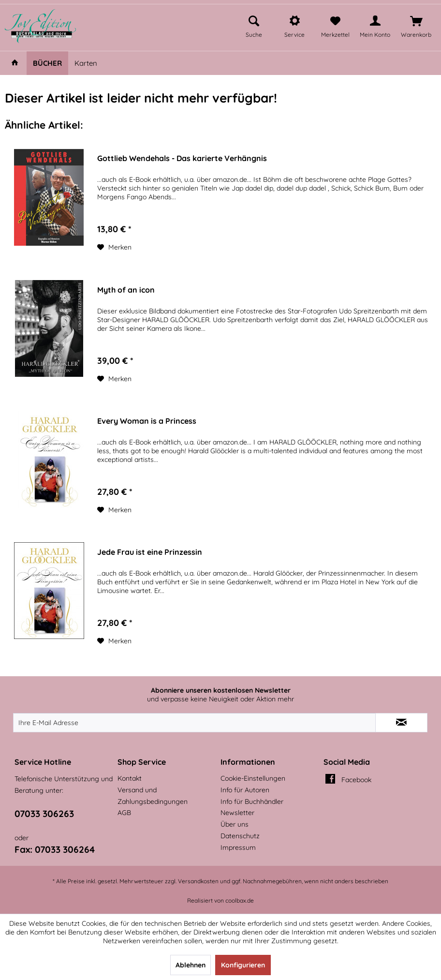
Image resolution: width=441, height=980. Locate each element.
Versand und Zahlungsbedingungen (153, 796)
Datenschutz (240, 836)
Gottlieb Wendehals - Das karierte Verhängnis (182, 158)
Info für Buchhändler (252, 802)
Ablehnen (191, 965)
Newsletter (237, 813)
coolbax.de (240, 900)
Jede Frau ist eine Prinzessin (150, 552)
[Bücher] (47, 63)
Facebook (356, 780)
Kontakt (130, 778)
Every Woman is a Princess (147, 421)
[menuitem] (254, 25)
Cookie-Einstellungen (253, 778)
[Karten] (86, 63)
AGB (124, 813)
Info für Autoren (245, 790)
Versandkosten (198, 881)
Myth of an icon (126, 290)
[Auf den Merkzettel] (114, 247)
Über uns (235, 824)
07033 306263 (44, 814)
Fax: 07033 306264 (55, 849)
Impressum (238, 847)
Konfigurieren (243, 965)
